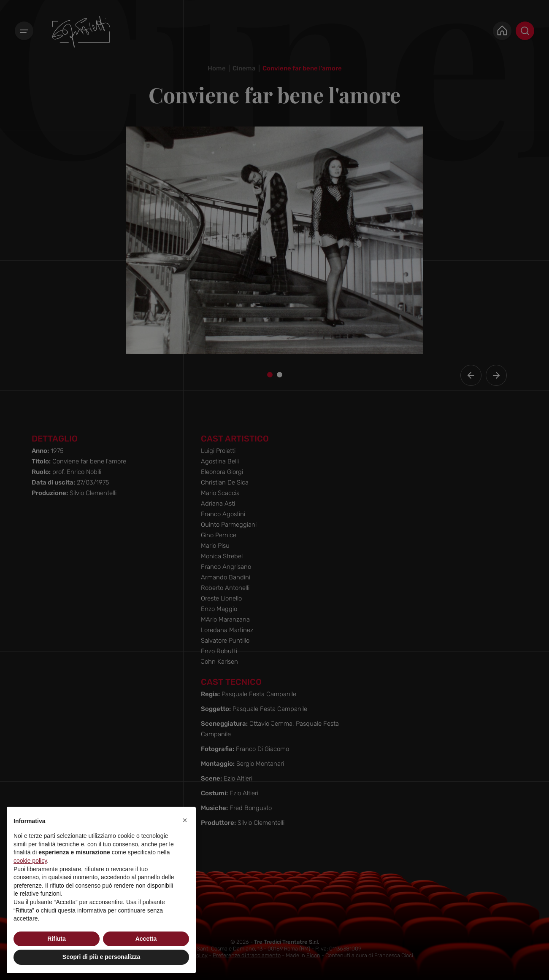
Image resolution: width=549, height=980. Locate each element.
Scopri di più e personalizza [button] (101, 957)
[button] (185, 820)
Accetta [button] (146, 939)
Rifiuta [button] (57, 939)
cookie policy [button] (30, 861)
